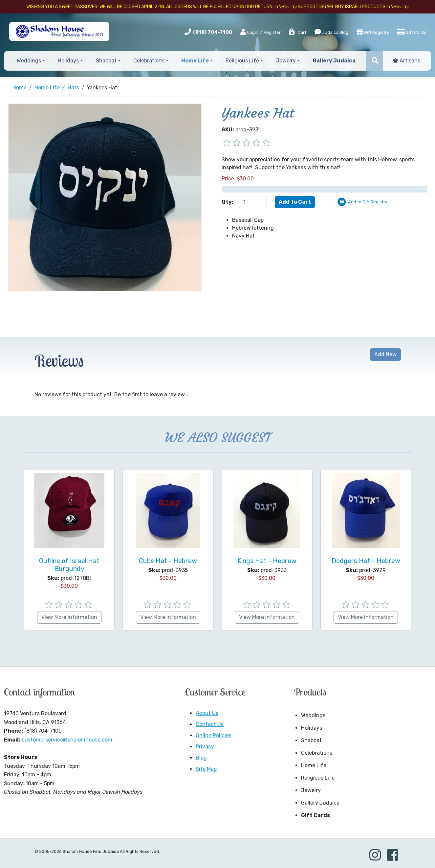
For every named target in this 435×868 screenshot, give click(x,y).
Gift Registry (373, 32)
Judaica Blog (331, 32)
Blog (201, 758)
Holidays (312, 728)
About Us (207, 713)
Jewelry (311, 790)
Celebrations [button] (149, 61)
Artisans (407, 61)
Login (249, 32)
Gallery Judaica (320, 803)
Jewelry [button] (286, 61)
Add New (385, 354)
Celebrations (317, 753)
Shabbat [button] (106, 61)
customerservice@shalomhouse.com (67, 740)
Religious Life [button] (242, 61)
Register (272, 32)
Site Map (206, 769)
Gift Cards (412, 32)
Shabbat (311, 740)
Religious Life (318, 778)
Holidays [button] (68, 61)
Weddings (313, 715)
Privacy (205, 747)
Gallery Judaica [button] (334, 61)
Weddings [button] (29, 61)
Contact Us (210, 724)
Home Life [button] (195, 61)
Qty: (228, 202)
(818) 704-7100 (213, 32)
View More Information (69, 617)
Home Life (314, 765)
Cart (297, 32)
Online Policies (214, 735)
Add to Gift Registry (368, 202)
